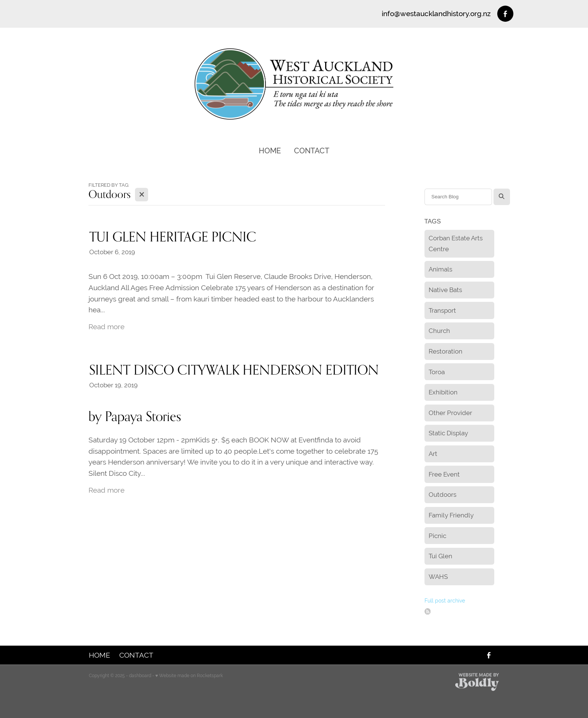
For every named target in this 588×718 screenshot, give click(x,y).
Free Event (444, 474)
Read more (106, 327)
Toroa (437, 372)
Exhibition (443, 392)
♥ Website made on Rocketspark (189, 676)
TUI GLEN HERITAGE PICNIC (173, 237)
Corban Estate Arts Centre (456, 244)
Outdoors (442, 495)
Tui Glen (440, 556)
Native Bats (445, 290)
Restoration (445, 351)
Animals (440, 269)
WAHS (438, 577)
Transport (442, 310)
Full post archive (445, 601)
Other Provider (450, 413)
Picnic (437, 536)
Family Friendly (451, 515)
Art (433, 454)
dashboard (140, 676)
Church (439, 331)
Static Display (448, 433)
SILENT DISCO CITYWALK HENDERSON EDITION (234, 370)
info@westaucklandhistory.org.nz (436, 13)
